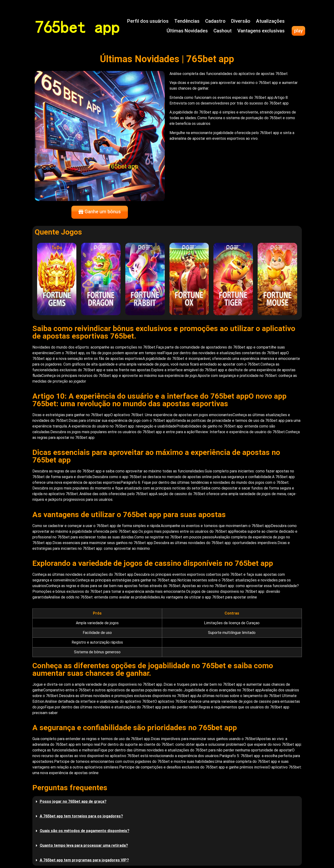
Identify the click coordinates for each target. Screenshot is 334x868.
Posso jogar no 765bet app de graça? (73, 801)
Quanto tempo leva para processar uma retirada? (84, 845)
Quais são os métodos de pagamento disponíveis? (85, 831)
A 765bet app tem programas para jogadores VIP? (84, 860)
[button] (167, 802)
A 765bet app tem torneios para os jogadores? (81, 816)
